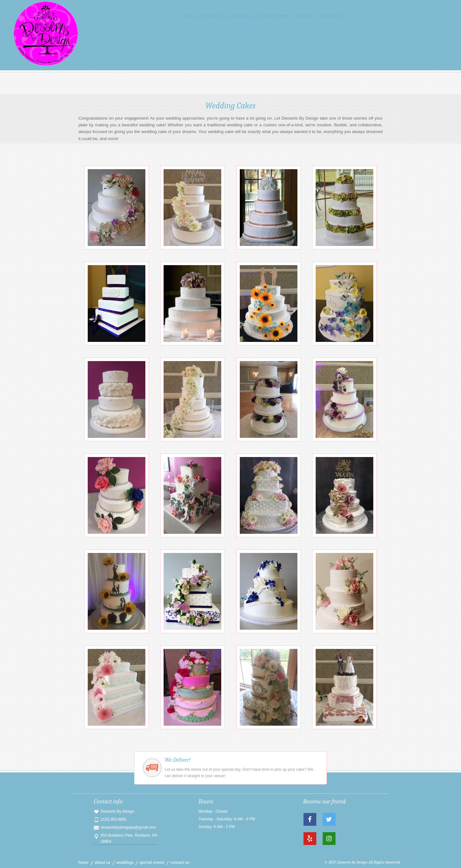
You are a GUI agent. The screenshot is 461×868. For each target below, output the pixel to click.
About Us (213, 16)
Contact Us (330, 16)
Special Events (273, 16)
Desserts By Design (61, 34)
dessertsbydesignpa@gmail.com (128, 827)
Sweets (303, 16)
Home (190, 16)
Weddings (241, 16)
